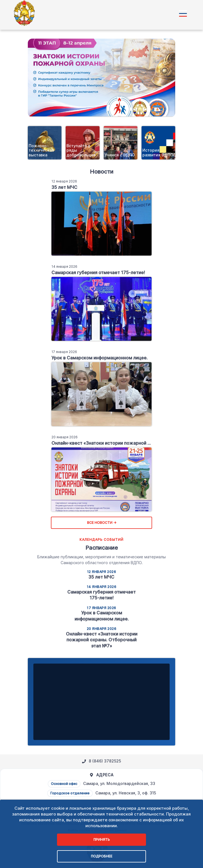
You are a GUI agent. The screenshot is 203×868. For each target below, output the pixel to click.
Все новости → (102, 523)
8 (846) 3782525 (102, 761)
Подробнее (102, 856)
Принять (102, 840)
